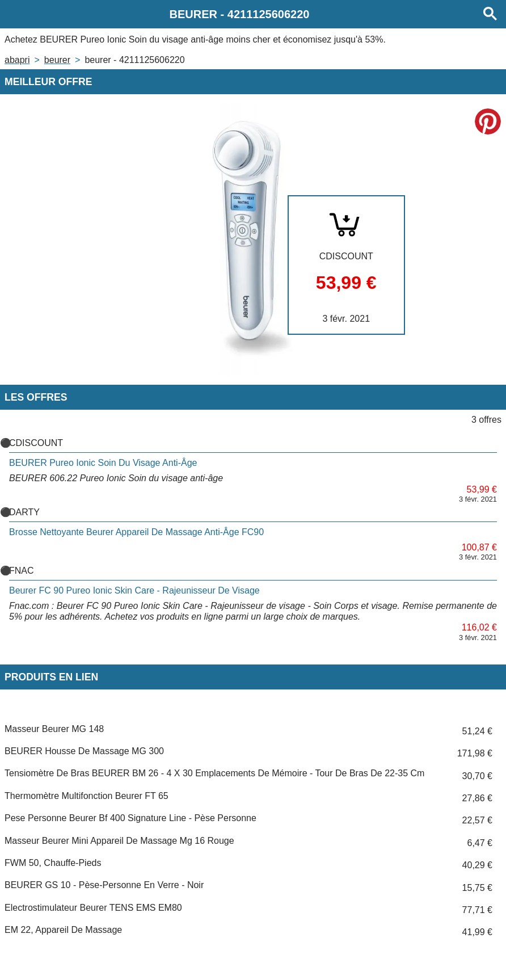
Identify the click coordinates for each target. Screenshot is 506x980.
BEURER (57, 60)
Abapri (17, 60)
